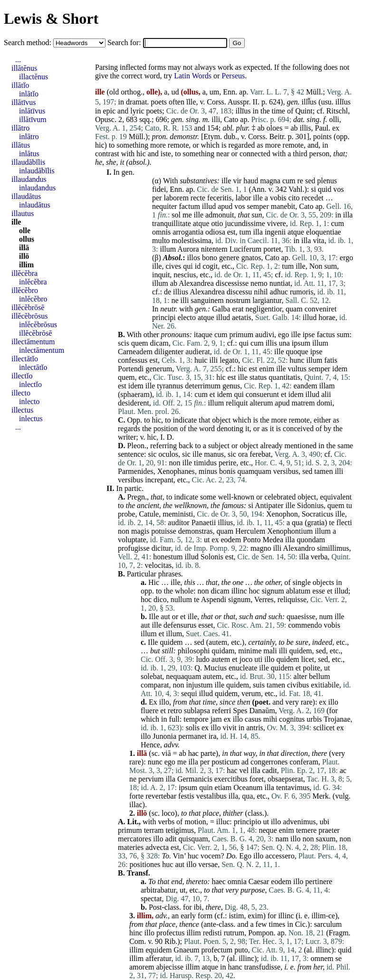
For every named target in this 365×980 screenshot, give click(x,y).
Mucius (215, 668)
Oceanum (248, 787)
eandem (306, 386)
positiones (145, 864)
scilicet (324, 728)
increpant (159, 480)
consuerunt (262, 394)
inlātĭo (29, 94)
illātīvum (33, 119)
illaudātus (26, 196)
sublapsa (197, 711)
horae (327, 317)
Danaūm (262, 711)
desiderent (134, 403)
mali (270, 651)
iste (166, 154)
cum (289, 181)
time (279, 111)
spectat (151, 899)
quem (140, 343)
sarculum (328, 924)
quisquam (193, 839)
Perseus (233, 76)
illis (306, 128)
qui (188, 266)
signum (273, 591)
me (187, 215)
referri (221, 711)
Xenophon (282, 514)
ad (245, 762)
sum (331, 266)
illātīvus (24, 102)
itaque (203, 335)
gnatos (251, 258)
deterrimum (203, 386)
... (18, 60)
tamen (323, 471)
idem (340, 369)
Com (137, 941)
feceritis (220, 198)
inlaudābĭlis (37, 171)
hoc (255, 591)
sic (153, 454)
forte (136, 796)
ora (243, 454)
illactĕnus (34, 77)
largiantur (267, 300)
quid (325, 189)
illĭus (343, 102)
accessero (280, 856)
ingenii (275, 232)
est (231, 232)
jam (216, 719)
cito (294, 198)
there (319, 753)
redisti (212, 933)
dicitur (161, 548)
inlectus (31, 419)
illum (168, 249)
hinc (136, 933)
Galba (221, 309)
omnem (322, 958)
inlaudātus (35, 205)
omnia (237, 881)
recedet (313, 198)
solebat (151, 676)
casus (253, 719)
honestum (168, 557)
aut (165, 617)
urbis (314, 719)
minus (208, 471)
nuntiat (280, 283)
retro (175, 711)
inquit (161, 275)
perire (227, 463)
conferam (304, 762)
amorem (142, 967)
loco (168, 813)
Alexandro (299, 548)
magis (140, 531)
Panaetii (204, 523)
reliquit (237, 403)
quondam (311, 540)
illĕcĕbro (25, 290)
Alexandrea (196, 283)
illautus (23, 213)
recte (198, 198)
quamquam (255, 471)
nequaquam (183, 676)
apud (225, 206)
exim (255, 916)
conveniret (321, 309)
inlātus (29, 154)
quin (206, 787)
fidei (159, 189)
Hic (154, 582)
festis (186, 796)
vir (237, 181)
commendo (305, 625)
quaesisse (301, 617)
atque (201, 223)
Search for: (125, 42)
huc (193, 856)
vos (338, 189)
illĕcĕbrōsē (28, 307)
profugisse (134, 548)
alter (300, 676)
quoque (297, 352)
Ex (153, 702)
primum (241, 335)
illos (193, 258)
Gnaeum (186, 950)
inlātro (29, 137)
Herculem (250, 531)
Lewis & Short (51, 19)
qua (297, 523)
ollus (27, 239)
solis (193, 728)
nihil (261, 292)
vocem (211, 856)
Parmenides (136, 471)
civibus (298, 685)
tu (349, 505)
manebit (283, 206)
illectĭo (22, 376)
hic (100, 145)
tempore (196, 719)
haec (218, 881)
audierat (198, 352)
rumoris (302, 292)
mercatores (134, 839)
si (313, 189)
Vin (178, 856)
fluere (149, 711)
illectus (22, 410)
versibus (286, 471)
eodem (231, 540)
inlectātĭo (33, 367)
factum (189, 206)
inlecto (29, 401)
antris (255, 728)
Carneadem (135, 352)
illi (216, 119)
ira (213, 736)
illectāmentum (33, 342)
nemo (259, 283)
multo (161, 240)
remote (178, 145)
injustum (200, 685)
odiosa (215, 232)
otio (217, 223)
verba (319, 557)
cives (173, 266)
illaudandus (29, 179)
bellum (319, 676)
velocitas (158, 565)
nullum (181, 599)
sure (302, 642)
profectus (171, 933)
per (157, 198)
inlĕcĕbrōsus (38, 325)
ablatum (298, 591)
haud (251, 181)
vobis (278, 198)
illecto (21, 393)
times (277, 924)
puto (241, 950)
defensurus (180, 625)
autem (218, 642)
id (198, 266)
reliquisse (292, 599)
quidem (171, 642)
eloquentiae (324, 232)
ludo (203, 659)
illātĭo (20, 85)
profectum (217, 950)
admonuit (220, 215)
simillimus (333, 548)
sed (310, 181)
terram (154, 830)
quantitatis (284, 377)
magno (261, 548)
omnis (161, 232)
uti (258, 659)
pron (159, 137)
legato (229, 360)
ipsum (301, 343)
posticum (226, 762)
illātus (21, 145)
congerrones (269, 762)
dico (160, 599)
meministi (178, 514)
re (300, 181)
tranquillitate (172, 223)
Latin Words (193, 76)
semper (258, 206)
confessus (133, 360)
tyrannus (170, 386)
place (211, 813)
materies (131, 847)
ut (207, 540)
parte (208, 753)
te (332, 523)
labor (243, 198)
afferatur (158, 958)
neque (268, 830)
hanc (235, 967)
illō (24, 256)
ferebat (260, 454)
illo (269, 659)
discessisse (232, 283)
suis (259, 685)
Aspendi (214, 599)
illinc (239, 591)
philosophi (194, 651)
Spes (240, 711)
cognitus (292, 719)
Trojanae (337, 719)
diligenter (169, 352)
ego (283, 335)
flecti (344, 523)
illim (193, 933)
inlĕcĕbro (33, 299)
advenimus (299, 822)
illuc (223, 822)
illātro (20, 128)
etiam (223, 787)
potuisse (163, 531)
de (168, 292)
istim (236, 916)
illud (209, 206)
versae (208, 864)
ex (336, 128)
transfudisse (262, 967)
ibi (198, 907)
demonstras (196, 531)
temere (307, 830)
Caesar (259, 881)
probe (126, 514)
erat (238, 309)
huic (201, 360)
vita (318, 240)
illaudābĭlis (28, 162)
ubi (325, 822)
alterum (261, 403)
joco (246, 659)
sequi (189, 693)
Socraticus (318, 514)
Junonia (164, 736)
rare (307, 702)
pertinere (319, 881)
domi (324, 403)
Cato (231, 119)
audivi (265, 335)
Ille (154, 617)
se (339, 958)
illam (327, 386)
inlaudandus (37, 188)
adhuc (279, 292)
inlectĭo (30, 384)
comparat (155, 685)
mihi (270, 719)
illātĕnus (24, 68)
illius (181, 292)
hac (193, 753)
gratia (316, 523)
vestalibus (211, 796)
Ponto (252, 540)
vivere (277, 223)
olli (334, 119)
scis (124, 343)
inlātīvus (32, 111)
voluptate (132, 540)
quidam (223, 651)
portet (272, 249)
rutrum (234, 933)
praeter (329, 830)
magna (270, 181)
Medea (273, 540)
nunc (155, 762)
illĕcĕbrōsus (29, 316)
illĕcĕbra (24, 273)
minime (250, 651)
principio (248, 822)
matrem (303, 403)
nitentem (214, 249)
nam (282, 839)
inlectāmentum (42, 350)
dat (298, 119)
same (345, 446)
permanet (192, 736)
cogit (210, 266)
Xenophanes (176, 471)
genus (231, 386)
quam (294, 309)
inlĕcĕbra (33, 282)
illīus (243, 111)
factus (326, 335)
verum (251, 693)
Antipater (269, 505)
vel (244, 770)
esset (206, 625)
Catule (149, 514)
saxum (326, 839)
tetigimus (180, 830)
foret (257, 779)
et (212, 394)
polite (311, 668)
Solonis (212, 557)
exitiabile (325, 685)
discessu (239, 292)
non (175, 463)
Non (316, 266)
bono (210, 258)
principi (164, 317)
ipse (309, 335)
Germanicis (195, 779)
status (258, 377)
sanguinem (207, 300)
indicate (185, 420)
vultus (297, 369)
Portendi (131, 369)
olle (25, 231)
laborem (176, 198)
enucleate (243, 668)
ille (226, 181)
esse (319, 591)
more (158, 145)
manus (214, 454)
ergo (346, 258)
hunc (297, 360)
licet (307, 659)
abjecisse (170, 967)
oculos (168, 454)
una (284, 343)
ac (343, 770)
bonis (227, 471)
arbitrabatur (158, 890)
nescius (185, 275)
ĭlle (191, 102)
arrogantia (188, 232)
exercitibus (231, 779)
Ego (245, 856)
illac (136, 805)
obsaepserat (285, 779)
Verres (264, 599)
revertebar (161, 796)
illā (24, 248)
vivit (229, 728)
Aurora (188, 249)
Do (231, 856)
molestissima (192, 240)
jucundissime (245, 223)
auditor (178, 523)
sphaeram (135, 394)
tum (245, 232)
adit (171, 839)
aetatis (242, 317)
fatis (331, 360)
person (320, 154)
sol (176, 215)
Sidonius (310, 505)
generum (159, 369)
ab (261, 128)
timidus (205, 463)
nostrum (238, 300)
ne (175, 300)
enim (267, 369)
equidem (158, 950)
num (326, 617)
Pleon (136, 446)
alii (326, 394)
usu (326, 102)
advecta (157, 847)
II (255, 102)
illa (348, 215)
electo (187, 317)
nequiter (164, 206)
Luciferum (246, 249)
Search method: (29, 42)
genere (229, 258)
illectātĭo (25, 359)
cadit (270, 770)
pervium (151, 779)
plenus (327, 181)
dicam (159, 343)
